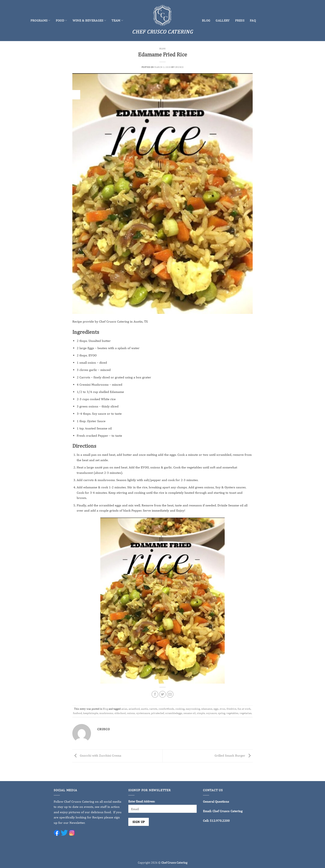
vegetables (232, 713)
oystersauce (143, 713)
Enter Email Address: (142, 801)
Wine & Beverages (89, 21)
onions (131, 713)
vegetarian (246, 713)
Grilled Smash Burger (234, 755)
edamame (207, 709)
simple (201, 713)
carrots (153, 709)
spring (221, 713)
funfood (77, 713)
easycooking (193, 709)
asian (124, 709)
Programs (40, 21)
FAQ (253, 20)
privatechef (158, 713)
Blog (206, 20)
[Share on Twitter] (163, 694)
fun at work (244, 709)
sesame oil (190, 713)
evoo (223, 709)
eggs (216, 709)
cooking (180, 709)
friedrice (231, 709)
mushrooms (106, 713)
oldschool (120, 713)
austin (144, 709)
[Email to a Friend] (170, 694)
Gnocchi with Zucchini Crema (97, 755)
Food (61, 21)
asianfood (134, 709)
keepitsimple (91, 713)
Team (117, 21)
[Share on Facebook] (155, 694)
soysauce (211, 713)
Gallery (223, 20)
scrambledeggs (174, 713)
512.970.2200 (220, 821)
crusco (179, 67)
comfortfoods (166, 709)
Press (240, 20)
